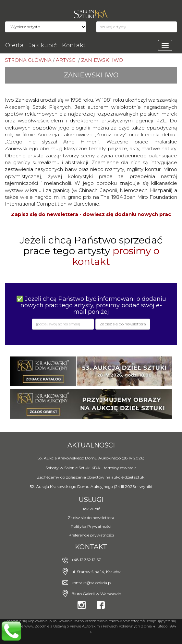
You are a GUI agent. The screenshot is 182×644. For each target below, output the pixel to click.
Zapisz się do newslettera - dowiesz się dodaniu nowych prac (91, 214)
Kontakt (74, 45)
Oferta (14, 45)
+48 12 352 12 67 (86, 560)
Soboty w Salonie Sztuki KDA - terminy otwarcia (91, 468)
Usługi (91, 500)
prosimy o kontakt (116, 256)
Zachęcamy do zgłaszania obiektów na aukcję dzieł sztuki (91, 477)
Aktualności (91, 445)
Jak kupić (43, 45)
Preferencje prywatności (91, 535)
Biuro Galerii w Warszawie (96, 594)
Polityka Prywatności (91, 526)
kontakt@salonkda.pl (91, 583)
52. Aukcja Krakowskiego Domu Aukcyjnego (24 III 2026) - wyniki (91, 486)
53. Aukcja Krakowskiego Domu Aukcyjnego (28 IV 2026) (91, 458)
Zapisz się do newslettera (91, 518)
